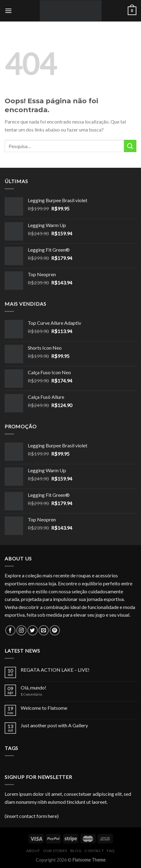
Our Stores (55, 851)
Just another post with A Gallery (54, 725)
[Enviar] (130, 146)
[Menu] (8, 11)
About (33, 851)
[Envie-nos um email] (44, 630)
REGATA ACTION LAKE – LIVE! (55, 670)
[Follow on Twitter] (33, 630)
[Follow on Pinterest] (55, 630)
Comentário (31, 694)
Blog (76, 851)
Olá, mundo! (33, 687)
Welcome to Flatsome (44, 708)
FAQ (111, 851)
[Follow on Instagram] (21, 630)
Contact (94, 851)
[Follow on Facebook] (10, 630)
